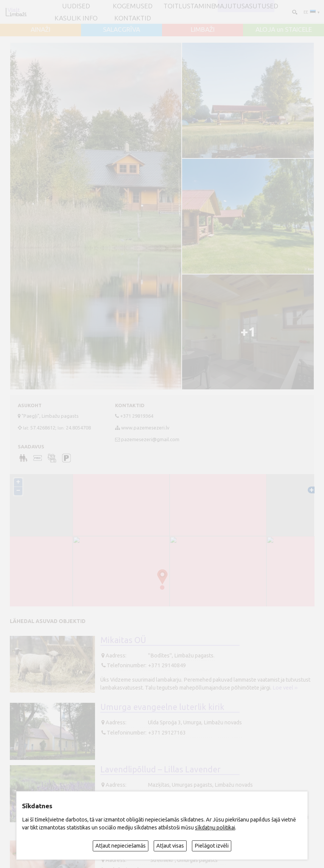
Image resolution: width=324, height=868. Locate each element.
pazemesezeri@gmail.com (150, 439)
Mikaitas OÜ (123, 640)
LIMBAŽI (203, 29)
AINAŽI (40, 29)
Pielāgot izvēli (212, 846)
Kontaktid (133, 18)
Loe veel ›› (285, 688)
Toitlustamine (189, 6)
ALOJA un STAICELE (284, 29)
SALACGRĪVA (121, 29)
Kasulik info (76, 18)
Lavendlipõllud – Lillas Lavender (160, 769)
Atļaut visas (170, 846)
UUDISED (76, 6)
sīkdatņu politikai (215, 828)
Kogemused (133, 6)
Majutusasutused (246, 6)
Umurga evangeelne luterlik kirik (162, 707)
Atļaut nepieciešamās (121, 846)
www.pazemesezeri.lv (145, 428)
